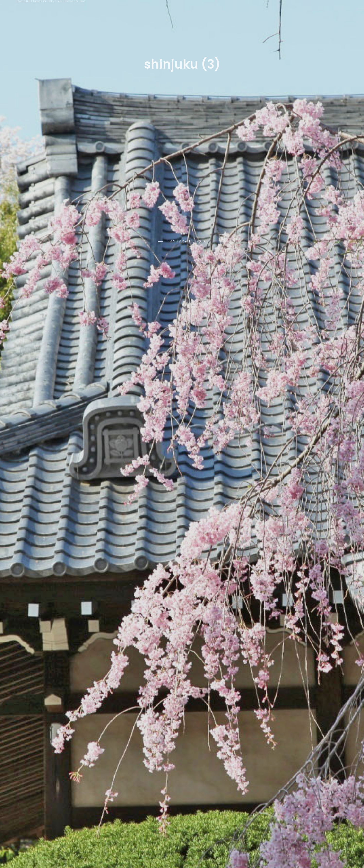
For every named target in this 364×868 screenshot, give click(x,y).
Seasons (185, 10)
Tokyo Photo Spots (56, 8)
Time (216, 10)
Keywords (147, 10)
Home (114, 10)
